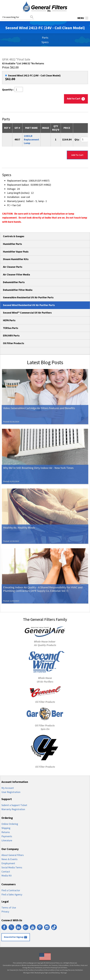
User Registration (11, 792)
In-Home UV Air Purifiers (25, 970)
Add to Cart (76, 99)
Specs (45, 42)
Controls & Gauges (14, 236)
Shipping (6, 828)
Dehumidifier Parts (14, 282)
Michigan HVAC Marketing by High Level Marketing (41, 973)
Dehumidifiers (50, 970)
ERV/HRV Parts (11, 336)
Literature (7, 840)
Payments (7, 836)
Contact (6, 872)
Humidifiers (39, 970)
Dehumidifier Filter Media (18, 290)
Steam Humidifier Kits (16, 259)
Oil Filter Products (14, 343)
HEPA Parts (9, 320)
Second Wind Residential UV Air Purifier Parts (29, 305)
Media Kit (7, 876)
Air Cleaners (12, 970)
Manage (64, 973)
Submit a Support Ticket (14, 805)
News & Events (9, 859)
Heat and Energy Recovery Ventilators (69, 970)
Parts (45, 37)
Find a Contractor (11, 890)
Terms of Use (9, 908)
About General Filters (13, 855)
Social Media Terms (12, 867)
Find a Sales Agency (12, 894)
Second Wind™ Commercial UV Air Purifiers (27, 313)
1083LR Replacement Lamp (31, 139)
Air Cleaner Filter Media (16, 274)
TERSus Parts (11, 328)
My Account (8, 788)
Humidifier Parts (12, 244)
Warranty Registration (13, 809)
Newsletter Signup (16, 937)
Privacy (5, 912)
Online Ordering (10, 824)
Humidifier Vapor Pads (16, 252)
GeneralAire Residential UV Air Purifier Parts (28, 297)
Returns (6, 832)
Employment (8, 863)
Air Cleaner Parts (13, 267)
